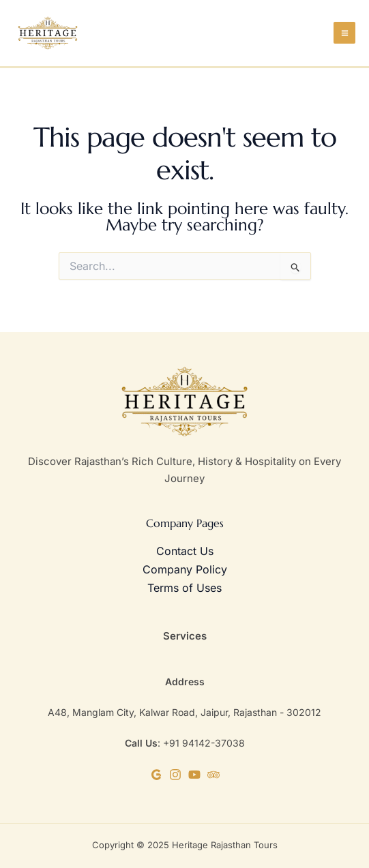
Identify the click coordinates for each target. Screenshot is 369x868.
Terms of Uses (184, 588)
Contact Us (185, 551)
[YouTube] (194, 775)
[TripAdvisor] (213, 775)
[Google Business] (156, 775)
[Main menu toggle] (344, 33)
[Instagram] (175, 775)
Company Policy (185, 569)
